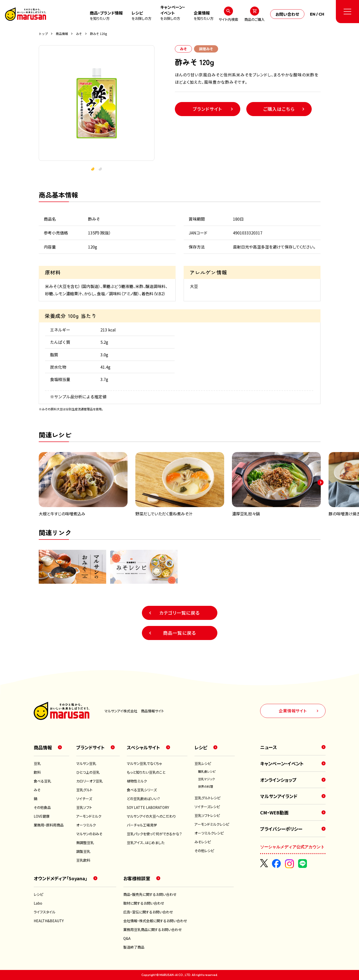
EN (313, 14)
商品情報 (62, 34)
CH (321, 14)
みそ (79, 34)
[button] (100, 169)
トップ (43, 34)
